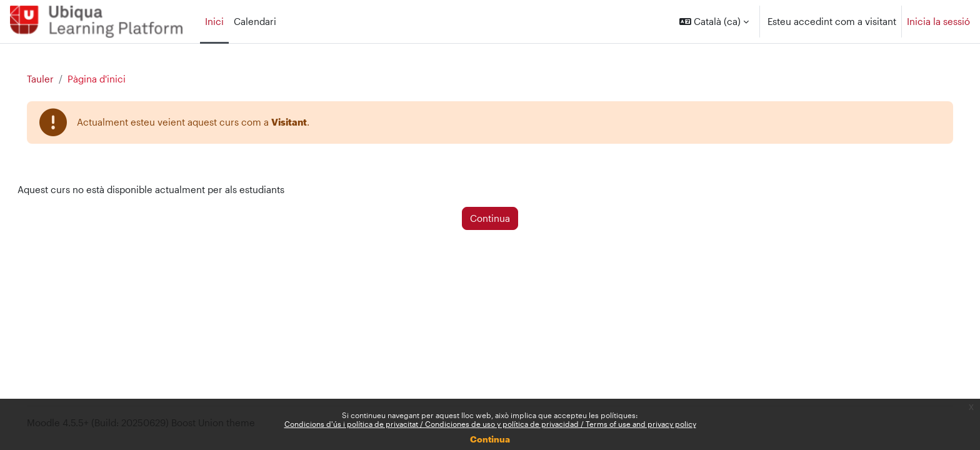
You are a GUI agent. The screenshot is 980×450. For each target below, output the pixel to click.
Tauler (58, 79)
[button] (714, 22)
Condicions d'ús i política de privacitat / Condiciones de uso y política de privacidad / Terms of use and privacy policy (490, 424)
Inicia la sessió (938, 21)
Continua (490, 439)
